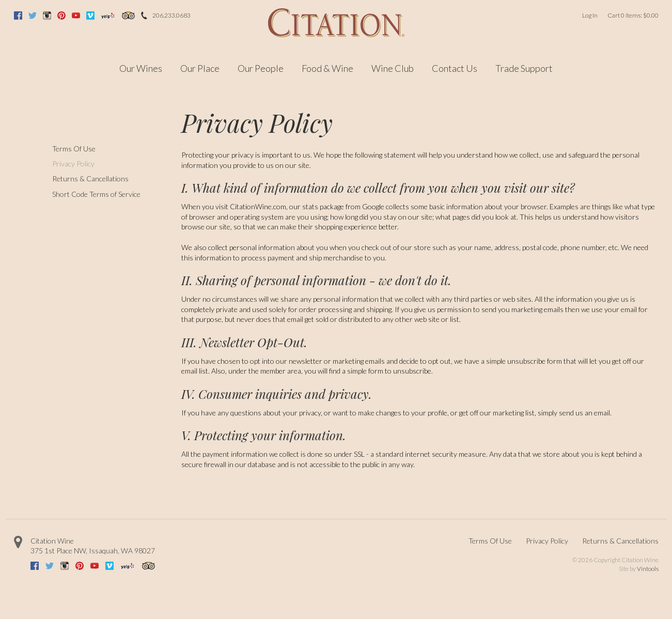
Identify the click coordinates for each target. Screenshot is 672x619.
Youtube (76, 16)
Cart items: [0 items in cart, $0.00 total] (633, 15)
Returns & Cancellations (90, 179)
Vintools (648, 569)
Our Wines (141, 68)
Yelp (108, 16)
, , (93, 551)
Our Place (200, 68)
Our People (261, 68)
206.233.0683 (171, 15)
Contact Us (455, 68)
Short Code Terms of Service (96, 194)
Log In (590, 15)
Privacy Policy (73, 164)
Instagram (47, 16)
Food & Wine (327, 68)
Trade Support (524, 68)
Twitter (33, 16)
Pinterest (61, 16)
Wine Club (393, 68)
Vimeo (90, 16)
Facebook (18, 16)
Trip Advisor (128, 16)
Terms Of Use (74, 149)
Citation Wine (52, 541)
